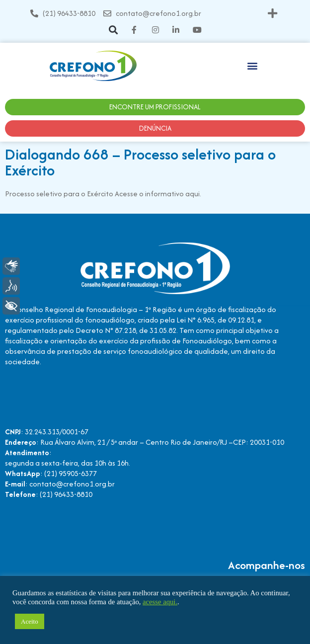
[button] (273, 13)
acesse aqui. (160, 602)
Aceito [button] (30, 621)
